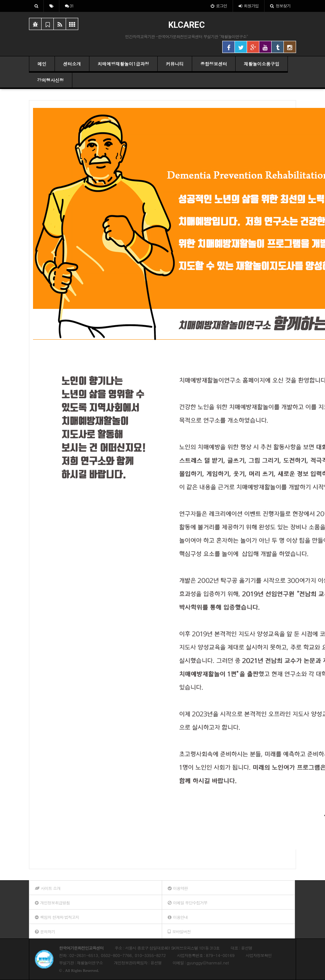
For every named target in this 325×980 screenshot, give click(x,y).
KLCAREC (187, 25)
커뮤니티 (175, 64)
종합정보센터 (214, 64)
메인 (42, 64)
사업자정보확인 (259, 955)
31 (69, 6)
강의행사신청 (50, 80)
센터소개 (72, 64)
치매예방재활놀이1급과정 (123, 64)
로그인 (219, 6)
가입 (249, 6)
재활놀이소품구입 (262, 64)
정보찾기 (280, 6)
